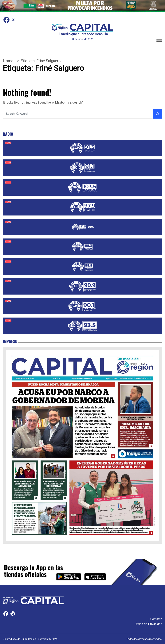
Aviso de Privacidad (149, 624)
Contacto (156, 619)
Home (8, 61)
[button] (159, 41)
